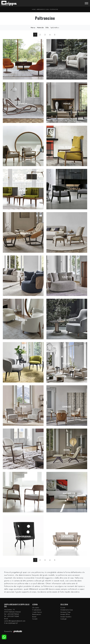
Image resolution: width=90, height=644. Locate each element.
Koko (67, 450)
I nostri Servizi (37, 612)
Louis (23, 493)
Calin (23, 277)
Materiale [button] (40, 28)
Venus (67, 104)
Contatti (35, 619)
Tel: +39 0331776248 (11, 616)
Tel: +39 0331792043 (12, 614)
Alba (67, 190)
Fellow (67, 363)
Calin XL (67, 277)
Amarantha (23, 234)
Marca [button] (33, 28)
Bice (67, 234)
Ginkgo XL (23, 450)
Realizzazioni (37, 614)
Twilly (23, 104)
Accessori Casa (65, 612)
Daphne (23, 363)
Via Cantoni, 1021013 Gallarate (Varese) (12, 611)
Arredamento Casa (43, 9)
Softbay (67, 60)
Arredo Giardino (66, 617)
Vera (23, 147)
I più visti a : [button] (55, 28)
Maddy (67, 493)
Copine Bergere (67, 320)
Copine (23, 320)
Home (34, 9)
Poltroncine (54, 9)
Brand (34, 617)
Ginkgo (67, 407)
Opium (23, 60)
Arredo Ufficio (65, 614)
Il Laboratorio (37, 610)
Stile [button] (47, 28)
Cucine (63, 608)
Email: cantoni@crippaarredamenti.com (15, 620)
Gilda (23, 407)
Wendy (23, 190)
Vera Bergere (67, 147)
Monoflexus (23, 537)
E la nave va (67, 537)
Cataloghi (64, 619)
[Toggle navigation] (86, 3)
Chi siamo (36, 608)
